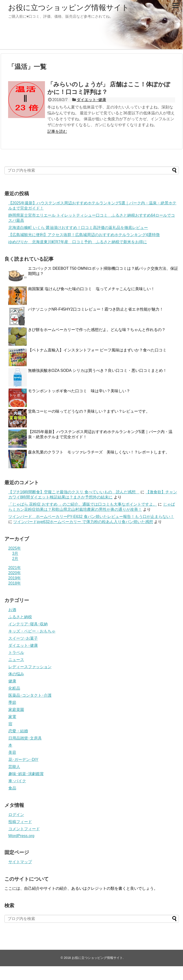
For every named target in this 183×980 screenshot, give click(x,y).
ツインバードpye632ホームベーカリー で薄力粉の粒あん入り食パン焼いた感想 (83, 522)
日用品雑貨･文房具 (25, 738)
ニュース (16, 660)
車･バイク (17, 781)
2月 (15, 559)
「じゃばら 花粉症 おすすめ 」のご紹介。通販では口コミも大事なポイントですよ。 (83, 504)
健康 (12, 681)
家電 (12, 717)
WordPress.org (21, 836)
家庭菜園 (16, 710)
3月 (15, 553)
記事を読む (57, 131)
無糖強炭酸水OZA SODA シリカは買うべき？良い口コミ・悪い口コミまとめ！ (97, 370)
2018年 (15, 583)
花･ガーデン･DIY (23, 760)
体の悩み (16, 674)
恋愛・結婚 (18, 731)
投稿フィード (20, 822)
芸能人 (14, 767)
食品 (12, 788)
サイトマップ (20, 862)
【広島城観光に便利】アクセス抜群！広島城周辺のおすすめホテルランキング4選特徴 (84, 235)
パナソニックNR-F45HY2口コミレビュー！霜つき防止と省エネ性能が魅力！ (96, 309)
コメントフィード (24, 829)
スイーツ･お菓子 (23, 638)
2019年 (15, 578)
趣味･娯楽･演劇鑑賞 (26, 774)
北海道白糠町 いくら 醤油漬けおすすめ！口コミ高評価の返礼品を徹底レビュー (78, 228)
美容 (12, 752)
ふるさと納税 (20, 617)
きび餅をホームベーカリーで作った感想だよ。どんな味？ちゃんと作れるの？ (97, 330)
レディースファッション (30, 667)
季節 (12, 702)
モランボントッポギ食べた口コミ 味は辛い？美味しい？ (81, 391)
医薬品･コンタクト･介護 (30, 695)
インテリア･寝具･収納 (28, 624)
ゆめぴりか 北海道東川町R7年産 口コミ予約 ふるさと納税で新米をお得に (78, 242)
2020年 (15, 573)
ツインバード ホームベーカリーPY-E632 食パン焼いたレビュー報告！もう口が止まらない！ (91, 517)
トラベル (16, 653)
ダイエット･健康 (91, 100)
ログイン (16, 815)
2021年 (15, 568)
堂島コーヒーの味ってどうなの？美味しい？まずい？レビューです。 (89, 411)
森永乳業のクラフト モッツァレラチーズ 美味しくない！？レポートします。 (99, 452)
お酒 (12, 610)
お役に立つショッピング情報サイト (69, 8)
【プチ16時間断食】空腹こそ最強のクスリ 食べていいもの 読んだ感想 (74, 492)
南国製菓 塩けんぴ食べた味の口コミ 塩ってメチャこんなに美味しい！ (91, 289)
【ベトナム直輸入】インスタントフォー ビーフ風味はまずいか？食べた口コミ (99, 350)
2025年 (15, 548)
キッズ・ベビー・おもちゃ (32, 631)
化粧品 (14, 688)
